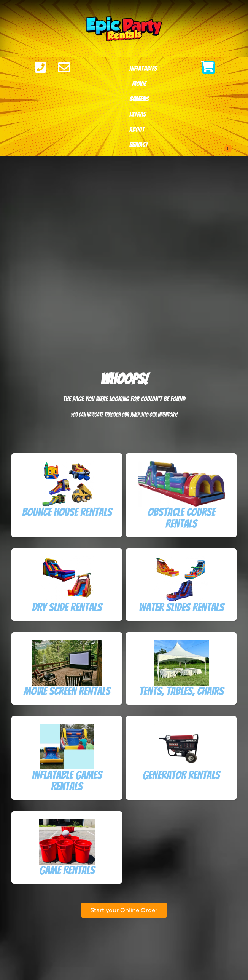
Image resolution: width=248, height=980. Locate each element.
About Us (137, 131)
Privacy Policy (138, 147)
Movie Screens (139, 86)
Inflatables (143, 70)
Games (137, 101)
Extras (138, 116)
